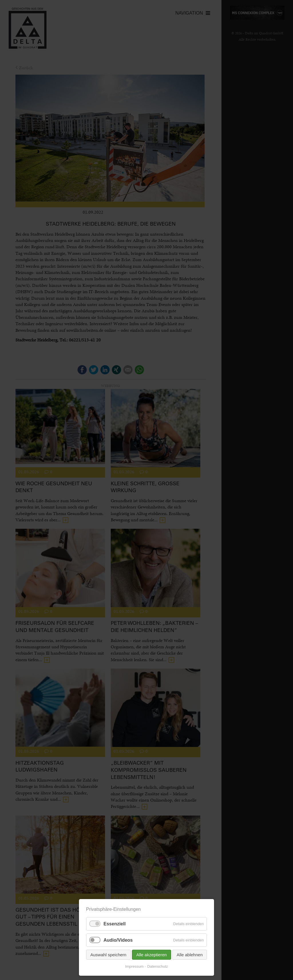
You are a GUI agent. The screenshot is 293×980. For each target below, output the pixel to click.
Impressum (134, 966)
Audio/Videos (118, 940)
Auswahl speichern (108, 955)
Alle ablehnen (190, 955)
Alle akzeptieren (152, 955)
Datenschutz (158, 966)
